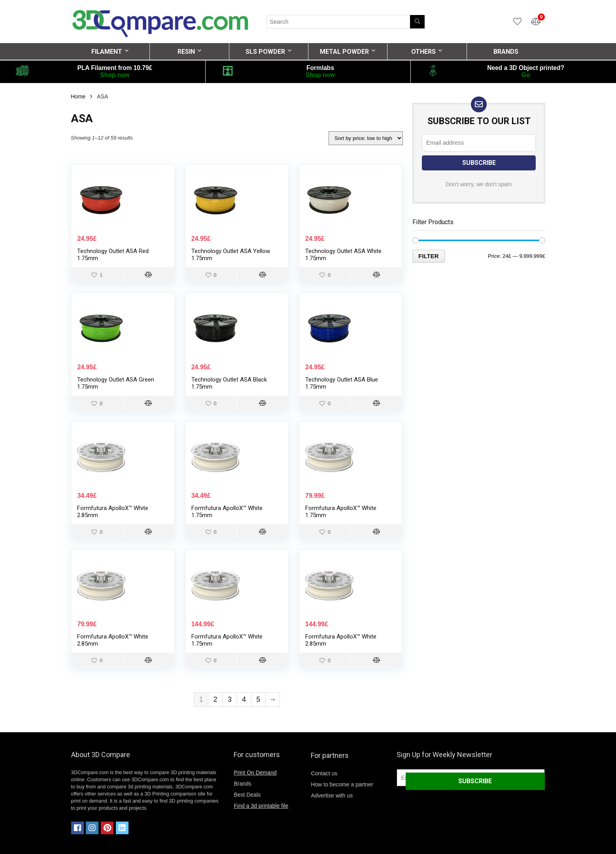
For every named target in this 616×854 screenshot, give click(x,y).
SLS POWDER (265, 52)
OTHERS (423, 52)
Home (78, 96)
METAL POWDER (344, 52)
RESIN (186, 52)
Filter (429, 256)
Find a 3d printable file (261, 806)
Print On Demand (255, 773)
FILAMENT (107, 52)
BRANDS (506, 52)
